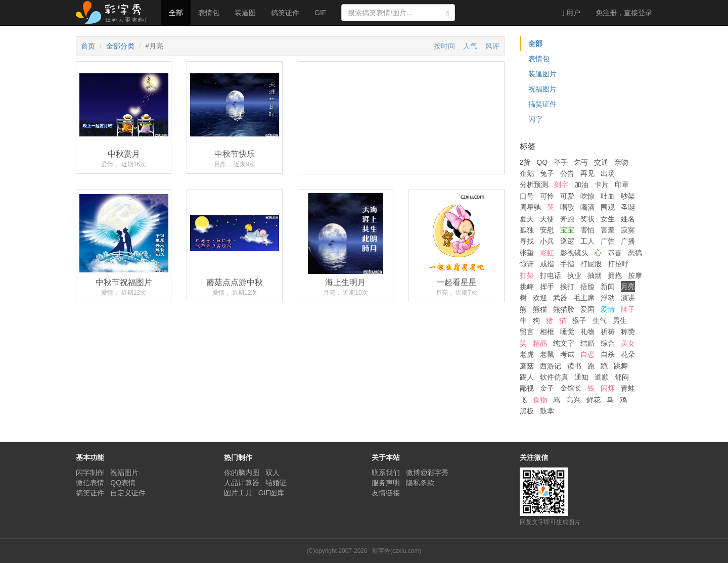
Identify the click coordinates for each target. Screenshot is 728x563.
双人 (272, 473)
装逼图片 (542, 74)
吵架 (628, 196)
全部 (176, 13)
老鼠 (547, 354)
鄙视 (527, 388)
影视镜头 (574, 253)
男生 (620, 320)
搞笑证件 (285, 13)
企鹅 (527, 173)
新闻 (608, 287)
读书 (574, 366)
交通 (601, 162)
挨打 (567, 287)
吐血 (608, 196)
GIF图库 (271, 493)
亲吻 (621, 162)
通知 (581, 377)
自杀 (608, 354)
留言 (527, 332)
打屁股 (591, 264)
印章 (622, 184)
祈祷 (608, 332)
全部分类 (120, 46)
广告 (608, 241)
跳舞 (621, 366)
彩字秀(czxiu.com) (397, 551)
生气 (600, 320)
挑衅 (527, 287)
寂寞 (628, 230)
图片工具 (238, 493)
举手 (561, 162)
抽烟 (595, 275)
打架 (527, 275)
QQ (542, 162)
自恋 (587, 354)
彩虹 (547, 253)
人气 (470, 46)
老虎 (527, 354)
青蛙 (628, 388)
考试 (567, 354)
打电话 (551, 275)
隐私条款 (420, 483)
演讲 (628, 298)
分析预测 (534, 184)
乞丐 (581, 162)
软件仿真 (554, 377)
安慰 (547, 230)
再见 (587, 173)
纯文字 (564, 343)
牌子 (628, 309)
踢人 (527, 377)
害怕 (587, 230)
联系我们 (386, 473)
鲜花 (594, 400)
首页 (88, 46)
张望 (527, 253)
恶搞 (635, 253)
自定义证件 (128, 493)
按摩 (635, 275)
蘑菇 (527, 366)
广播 (628, 241)
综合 (608, 343)
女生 (608, 219)
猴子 (579, 320)
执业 (574, 275)
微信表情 (90, 483)
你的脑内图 (242, 473)
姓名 (628, 219)
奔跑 (567, 219)
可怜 (547, 196)
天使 (547, 219)
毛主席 (584, 298)
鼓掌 (547, 411)
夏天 (527, 219)
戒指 (547, 264)
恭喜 (615, 253)
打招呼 (618, 264)
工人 (587, 241)
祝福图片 (542, 89)
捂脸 (587, 287)
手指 (567, 264)
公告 (567, 173)
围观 (608, 207)
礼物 (587, 332)
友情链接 (386, 493)
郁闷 (622, 377)
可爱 (567, 196)
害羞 (608, 230)
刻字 (561, 184)
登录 (624, 13)
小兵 (547, 241)
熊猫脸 (564, 309)
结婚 (587, 343)
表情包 (209, 13)
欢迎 (540, 298)
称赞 (628, 332)
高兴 (573, 400)
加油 (581, 184)
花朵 (628, 354)
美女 (628, 343)
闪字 (535, 119)
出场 (608, 173)
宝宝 (567, 230)
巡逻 (567, 241)
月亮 (628, 287)
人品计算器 (242, 483)
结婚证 (276, 483)
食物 (540, 400)
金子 (547, 388)
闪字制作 (90, 473)
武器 (560, 298)
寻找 (527, 241)
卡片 (602, 184)
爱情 (608, 309)
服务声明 (386, 483)
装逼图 (245, 13)
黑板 (527, 411)
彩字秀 (115, 13)
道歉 (602, 377)
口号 (527, 196)
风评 (492, 46)
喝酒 (587, 207)
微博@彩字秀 (427, 473)
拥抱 (615, 275)
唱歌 (567, 207)
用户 (571, 13)
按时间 (444, 46)
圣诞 (628, 207)
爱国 (587, 309)
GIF (320, 13)
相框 (547, 332)
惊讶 (527, 264)
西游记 (551, 366)
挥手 (547, 287)
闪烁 (608, 388)
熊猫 (540, 309)
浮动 (608, 298)
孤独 (527, 230)
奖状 (587, 219)
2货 (525, 162)
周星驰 (530, 207)
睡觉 (567, 332)
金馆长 (571, 388)
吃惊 (587, 196)
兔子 (547, 173)
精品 (540, 343)
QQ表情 (123, 483)
